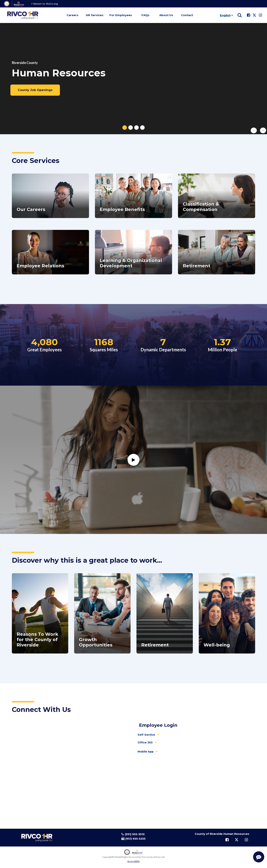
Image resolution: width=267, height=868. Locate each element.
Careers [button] (72, 15)
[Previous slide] (254, 130)
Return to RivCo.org (46, 4)
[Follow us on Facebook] (248, 15)
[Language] (226, 15)
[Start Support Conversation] (259, 857)
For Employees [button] (121, 15)
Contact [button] (187, 15)
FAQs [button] (145, 15)
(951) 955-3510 (135, 834)
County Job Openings (35, 90)
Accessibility (134, 861)
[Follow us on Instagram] (260, 15)
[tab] (125, 128)
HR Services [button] (95, 15)
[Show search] (240, 15)
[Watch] (133, 460)
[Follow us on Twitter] (254, 15)
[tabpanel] (133, 79)
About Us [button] (166, 15)
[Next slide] (263, 130)
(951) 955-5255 (135, 839)
